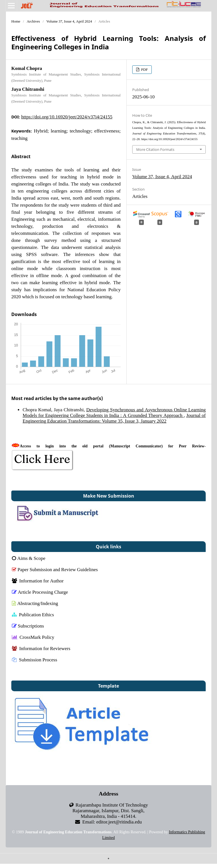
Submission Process (34, 660)
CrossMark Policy (33, 637)
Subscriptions (28, 626)
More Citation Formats (155, 149)
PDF (144, 69)
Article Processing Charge (40, 592)
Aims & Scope (29, 558)
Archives (33, 21)
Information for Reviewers (41, 648)
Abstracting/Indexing (35, 603)
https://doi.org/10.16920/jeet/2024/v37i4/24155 (67, 117)
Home (16, 21)
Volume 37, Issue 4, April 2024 (69, 21)
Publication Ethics (33, 614)
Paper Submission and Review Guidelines (55, 569)
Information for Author (38, 581)
